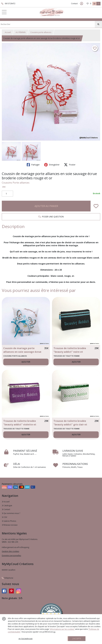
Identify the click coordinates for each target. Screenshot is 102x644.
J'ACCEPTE (77, 639)
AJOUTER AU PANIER (46, 206)
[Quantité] (7, 194)
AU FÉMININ (21, 32)
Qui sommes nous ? (11, 513)
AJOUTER (26, 362)
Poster (70, 165)
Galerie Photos (9, 521)
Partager (33, 165)
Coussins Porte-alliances (16, 183)
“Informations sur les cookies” (62, 629)
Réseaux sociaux (10, 525)
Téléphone (8, 578)
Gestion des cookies (10, 551)
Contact (74, 4)
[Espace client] (82, 4)
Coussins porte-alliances (41, 32)
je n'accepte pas (26, 639)
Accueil (8, 32)
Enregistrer (52, 165)
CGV (4, 517)
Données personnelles (11, 556)
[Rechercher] (98, 24)
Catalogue (7, 506)
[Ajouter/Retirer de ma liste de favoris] (96, 206)
